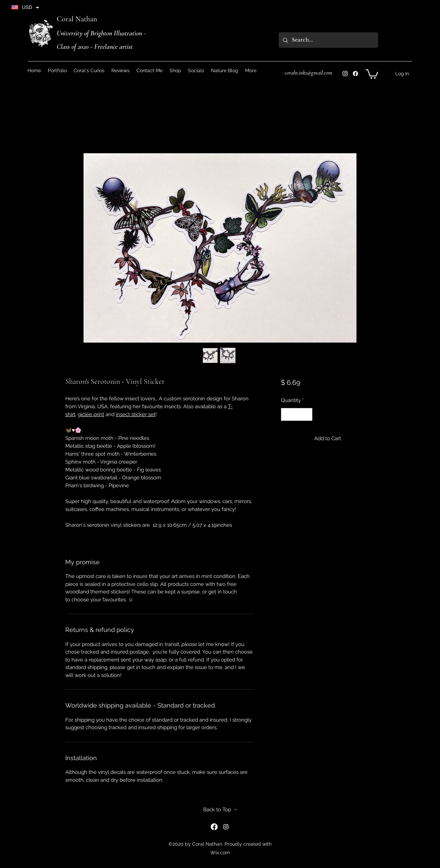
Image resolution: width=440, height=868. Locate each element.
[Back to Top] (220, 810)
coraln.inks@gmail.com (309, 73)
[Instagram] (345, 74)
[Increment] (307, 415)
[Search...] (328, 40)
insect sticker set (136, 414)
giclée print (91, 414)
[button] (196, 70)
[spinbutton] (296, 415)
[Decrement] (287, 415)
